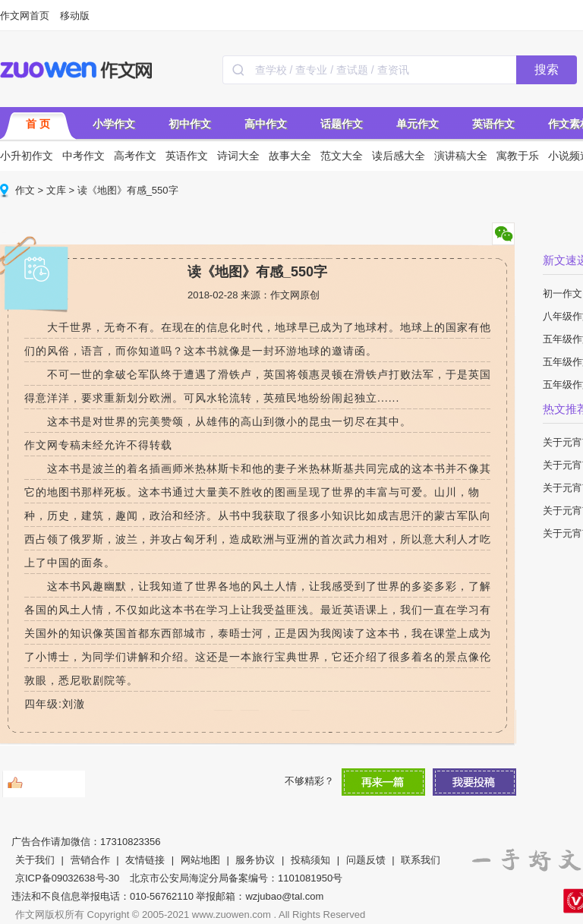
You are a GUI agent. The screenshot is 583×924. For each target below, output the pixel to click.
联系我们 (421, 860)
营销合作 (90, 860)
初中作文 (190, 124)
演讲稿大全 (461, 156)
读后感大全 (399, 156)
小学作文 (114, 124)
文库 (56, 190)
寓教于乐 (518, 156)
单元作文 (418, 124)
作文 (25, 190)
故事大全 (290, 156)
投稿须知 (310, 860)
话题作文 (342, 124)
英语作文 (493, 124)
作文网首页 (25, 16)
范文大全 (342, 156)
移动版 (75, 16)
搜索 (547, 69)
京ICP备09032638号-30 (67, 878)
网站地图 (200, 860)
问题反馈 (366, 860)
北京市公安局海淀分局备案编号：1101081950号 (236, 878)
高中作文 (266, 124)
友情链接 (145, 860)
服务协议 (255, 860)
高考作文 (135, 156)
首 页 (38, 124)
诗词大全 (238, 156)
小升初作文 (27, 156)
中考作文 (84, 156)
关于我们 (35, 860)
